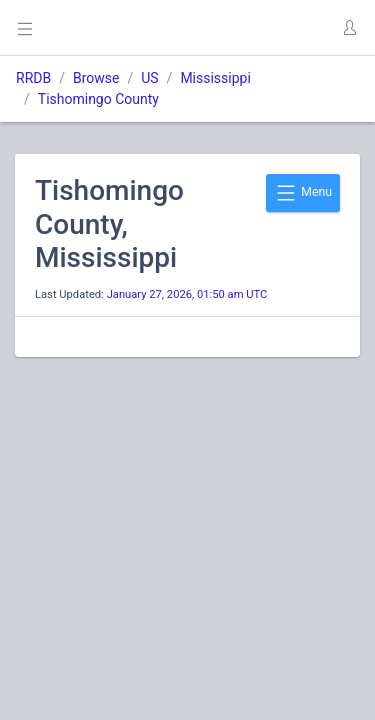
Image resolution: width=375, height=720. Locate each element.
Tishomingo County (98, 99)
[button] (349, 28)
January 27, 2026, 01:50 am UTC (187, 294)
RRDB (33, 78)
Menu (303, 193)
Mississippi (215, 78)
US (149, 78)
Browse (96, 78)
